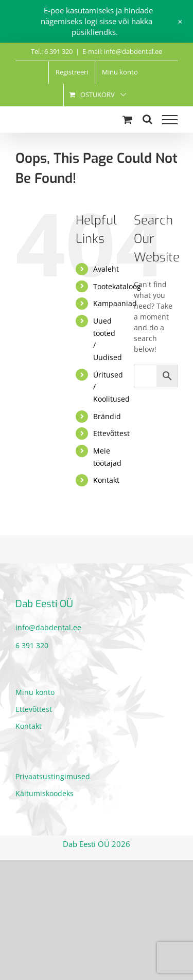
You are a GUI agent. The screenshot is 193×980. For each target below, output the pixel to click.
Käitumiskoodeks (45, 793)
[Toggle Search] (147, 119)
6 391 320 (32, 645)
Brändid (107, 416)
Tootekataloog (117, 286)
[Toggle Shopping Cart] (127, 119)
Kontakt (106, 480)
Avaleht (106, 269)
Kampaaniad (115, 303)
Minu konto (35, 692)
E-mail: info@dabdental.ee (122, 51)
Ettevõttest (111, 433)
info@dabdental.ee (48, 627)
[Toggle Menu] (170, 120)
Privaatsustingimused (53, 776)
